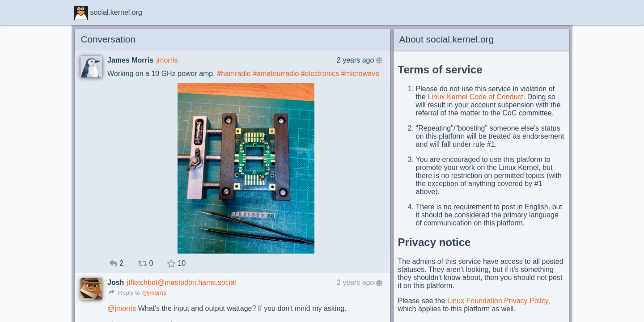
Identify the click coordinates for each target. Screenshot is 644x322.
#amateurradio (276, 74)
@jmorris (154, 293)
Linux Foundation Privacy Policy (498, 301)
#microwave (360, 74)
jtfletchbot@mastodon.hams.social (182, 282)
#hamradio (234, 74)
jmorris (167, 60)
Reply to (125, 293)
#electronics (320, 74)
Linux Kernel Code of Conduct (475, 97)
